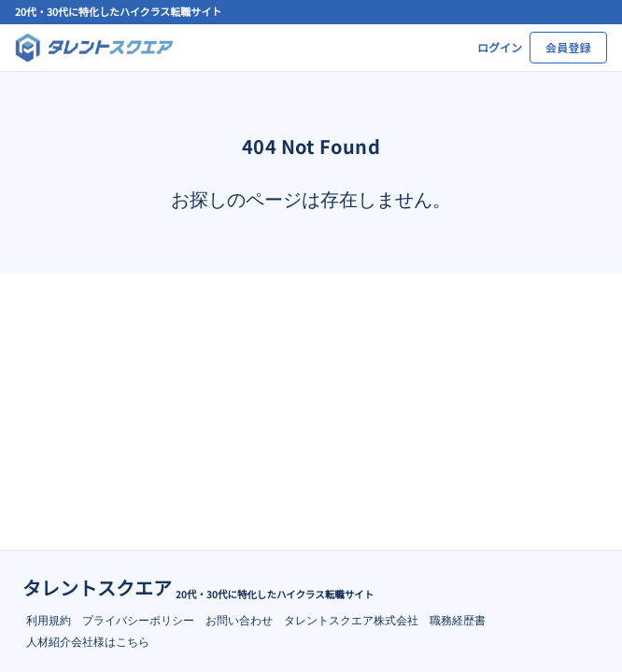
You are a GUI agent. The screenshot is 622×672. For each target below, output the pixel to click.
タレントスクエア (97, 588)
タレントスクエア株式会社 (351, 619)
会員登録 (568, 47)
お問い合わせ (239, 619)
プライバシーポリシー (138, 619)
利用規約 (49, 619)
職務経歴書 (458, 619)
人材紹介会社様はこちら (88, 641)
